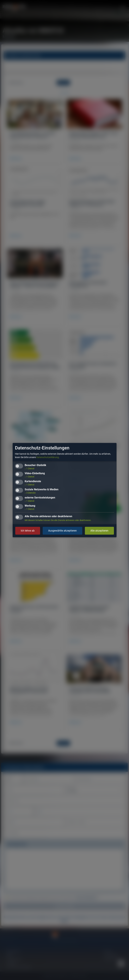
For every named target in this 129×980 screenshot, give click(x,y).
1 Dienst (30, 468)
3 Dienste (30, 493)
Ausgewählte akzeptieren (62, 531)
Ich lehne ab (28, 531)
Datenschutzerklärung (48, 457)
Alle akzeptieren (99, 531)
